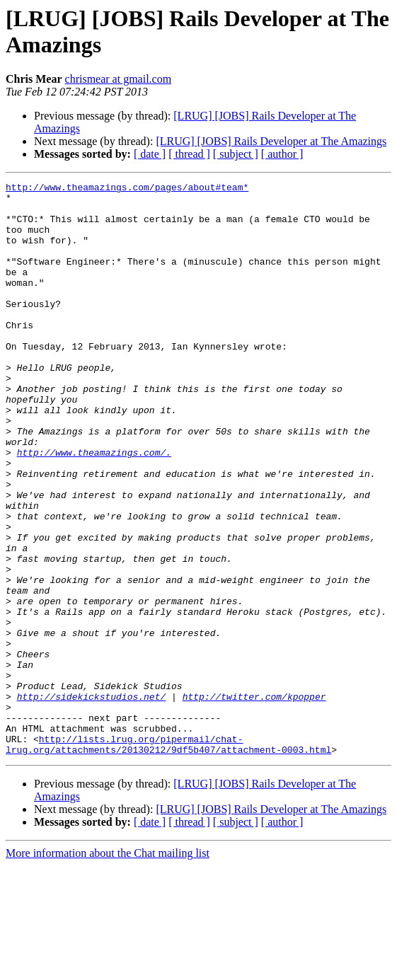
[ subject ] (236, 154)
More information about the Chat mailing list (108, 968)
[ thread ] (189, 154)
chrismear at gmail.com (119, 79)
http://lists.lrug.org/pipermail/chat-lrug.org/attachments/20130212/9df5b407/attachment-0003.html (168, 858)
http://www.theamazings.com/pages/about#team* (127, 189)
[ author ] (282, 154)
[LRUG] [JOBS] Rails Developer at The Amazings (271, 141)
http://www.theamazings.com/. (94, 507)
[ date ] (150, 154)
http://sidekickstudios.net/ (92, 800)
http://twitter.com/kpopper (254, 800)
